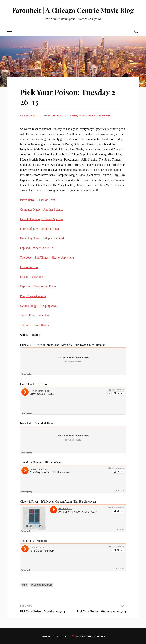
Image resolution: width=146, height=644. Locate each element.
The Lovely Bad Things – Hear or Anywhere (47, 258)
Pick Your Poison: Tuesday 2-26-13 (69, 97)
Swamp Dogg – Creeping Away (39, 306)
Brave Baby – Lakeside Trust (38, 200)
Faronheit (31, 116)
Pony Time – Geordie (33, 296)
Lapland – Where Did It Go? (37, 248)
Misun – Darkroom (32, 277)
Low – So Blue (29, 267)
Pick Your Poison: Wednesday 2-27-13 (101, 611)
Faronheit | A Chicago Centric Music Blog (73, 10)
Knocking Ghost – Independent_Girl (42, 238)
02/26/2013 (56, 116)
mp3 (75, 116)
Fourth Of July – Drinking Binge (40, 229)
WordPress (63, 636)
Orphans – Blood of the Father (38, 286)
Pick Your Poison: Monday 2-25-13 (43, 611)
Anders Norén (96, 636)
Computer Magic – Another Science (42, 210)
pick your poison (99, 116)
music (83, 116)
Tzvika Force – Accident (35, 315)
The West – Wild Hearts (34, 325)
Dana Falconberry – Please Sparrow (42, 219)
